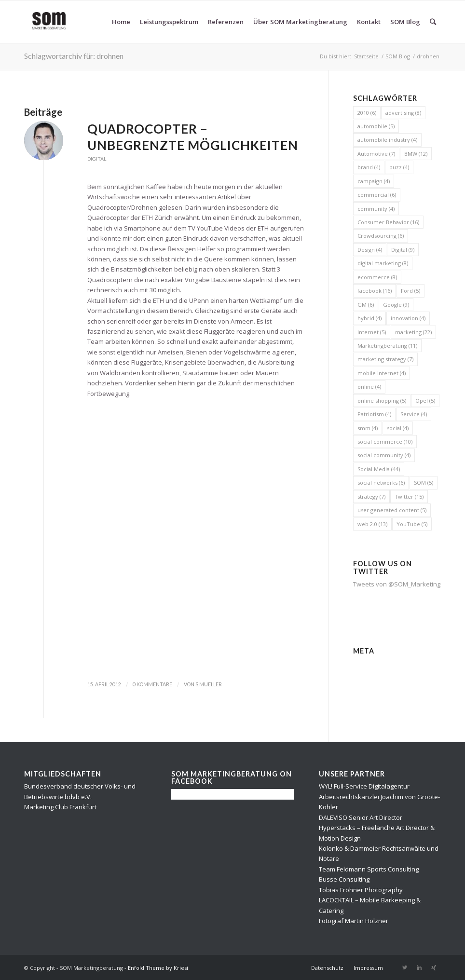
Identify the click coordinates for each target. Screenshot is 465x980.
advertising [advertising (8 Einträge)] (403, 113)
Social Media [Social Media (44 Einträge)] (379, 469)
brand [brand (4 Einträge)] (369, 167)
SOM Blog (398, 56)
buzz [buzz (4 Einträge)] (399, 167)
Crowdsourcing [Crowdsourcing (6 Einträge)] (381, 236)
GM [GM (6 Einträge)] (366, 305)
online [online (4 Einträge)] (369, 387)
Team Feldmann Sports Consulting (369, 869)
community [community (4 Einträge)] (376, 209)
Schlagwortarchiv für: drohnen (74, 56)
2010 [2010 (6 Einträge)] (367, 113)
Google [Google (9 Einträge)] (396, 305)
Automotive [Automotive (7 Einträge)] (376, 154)
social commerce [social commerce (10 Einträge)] (385, 442)
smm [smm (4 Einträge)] (368, 428)
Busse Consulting (344, 879)
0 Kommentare (152, 684)
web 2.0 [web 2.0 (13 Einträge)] (372, 524)
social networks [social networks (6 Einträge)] (381, 483)
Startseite (366, 56)
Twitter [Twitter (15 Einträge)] (409, 497)
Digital (97, 159)
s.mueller (209, 684)
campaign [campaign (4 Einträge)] (374, 181)
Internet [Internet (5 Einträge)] (372, 332)
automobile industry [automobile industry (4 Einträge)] (387, 140)
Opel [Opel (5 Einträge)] (425, 401)
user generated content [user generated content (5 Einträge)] (392, 510)
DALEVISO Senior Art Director (361, 817)
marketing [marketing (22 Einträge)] (413, 332)
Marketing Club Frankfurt (60, 807)
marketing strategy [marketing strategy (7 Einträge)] (385, 359)
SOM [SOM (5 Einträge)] (424, 483)
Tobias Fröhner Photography (361, 890)
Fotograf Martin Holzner (354, 921)
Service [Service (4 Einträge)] (414, 414)
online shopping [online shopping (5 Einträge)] (382, 401)
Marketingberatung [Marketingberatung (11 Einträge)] (387, 346)
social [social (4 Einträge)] (398, 428)
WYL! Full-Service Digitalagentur (364, 786)
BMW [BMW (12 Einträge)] (416, 154)
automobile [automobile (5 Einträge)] (376, 126)
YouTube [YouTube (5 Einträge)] (412, 524)
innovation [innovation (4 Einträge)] (408, 318)
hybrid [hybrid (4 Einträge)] (369, 318)
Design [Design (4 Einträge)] (370, 250)
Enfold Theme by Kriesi (158, 968)
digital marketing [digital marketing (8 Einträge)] (383, 263)
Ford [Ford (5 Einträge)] (410, 291)
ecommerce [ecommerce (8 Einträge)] (377, 277)
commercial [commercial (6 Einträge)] (377, 195)
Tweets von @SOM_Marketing (397, 584)
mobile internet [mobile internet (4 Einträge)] (382, 373)
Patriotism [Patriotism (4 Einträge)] (374, 414)
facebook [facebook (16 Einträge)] (375, 291)
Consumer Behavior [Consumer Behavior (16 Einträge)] (388, 222)
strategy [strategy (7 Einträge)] (371, 497)
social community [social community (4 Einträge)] (384, 455)
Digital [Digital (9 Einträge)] (403, 250)
